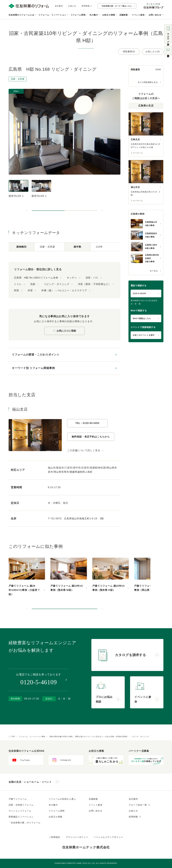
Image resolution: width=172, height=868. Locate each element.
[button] (48, 211)
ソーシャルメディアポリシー (108, 837)
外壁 (30, 290)
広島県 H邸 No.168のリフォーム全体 (36, 278)
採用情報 (87, 6)
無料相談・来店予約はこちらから (91, 437)
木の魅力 (53, 805)
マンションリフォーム (20, 811)
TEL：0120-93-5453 (87, 423)
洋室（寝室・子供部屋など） (94, 284)
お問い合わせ (95, 811)
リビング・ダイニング (57, 284)
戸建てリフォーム (18, 799)
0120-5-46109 (139, 293)
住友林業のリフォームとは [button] (21, 15)
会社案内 (59, 6)
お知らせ (72, 6)
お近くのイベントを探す (144, 335)
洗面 (33, 284)
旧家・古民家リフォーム (21, 805)
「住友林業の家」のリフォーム (25, 823)
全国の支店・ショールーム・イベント (30, 782)
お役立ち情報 (55, 817)
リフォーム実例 (78, 15)
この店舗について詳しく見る (84, 450)
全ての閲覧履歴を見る (148, 82)
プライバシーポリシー (77, 837)
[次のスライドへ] (102, 211)
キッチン (72, 278)
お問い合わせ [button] (155, 15)
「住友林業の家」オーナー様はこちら (116, 6)
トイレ (18, 284)
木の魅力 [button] (94, 15)
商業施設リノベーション (21, 817)
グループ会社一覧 (140, 805)
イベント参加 (138, 15)
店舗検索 (124, 15)
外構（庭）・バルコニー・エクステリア (64, 290)
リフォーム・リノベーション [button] (52, 15)
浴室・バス (92, 278)
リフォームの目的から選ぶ (62, 799)
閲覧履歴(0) (129, 52)
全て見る (154, 271)
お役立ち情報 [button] (109, 15)
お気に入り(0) (153, 52)
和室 (17, 290)
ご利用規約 (54, 837)
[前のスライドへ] (27, 211)
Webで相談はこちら (142, 318)
